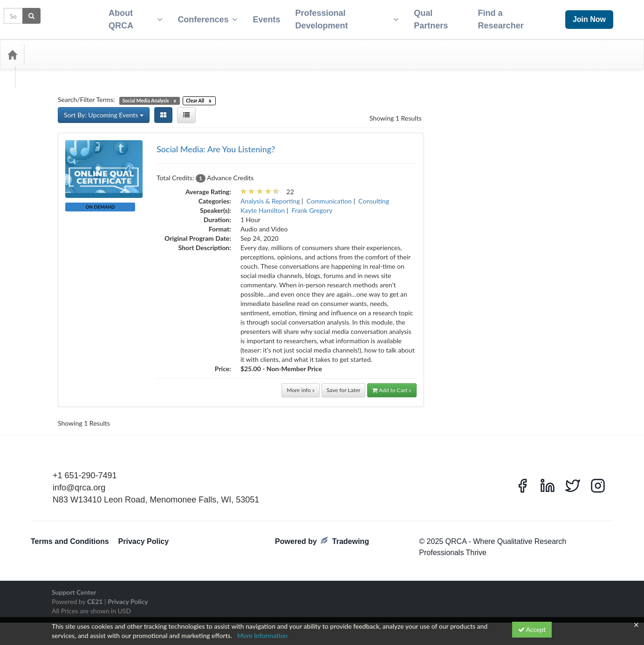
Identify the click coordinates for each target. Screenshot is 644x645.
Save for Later (344, 384)
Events (263, 17)
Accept (532, 629)
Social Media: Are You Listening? (216, 143)
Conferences (204, 17)
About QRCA (130, 17)
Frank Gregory (312, 205)
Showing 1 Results (396, 112)
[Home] (12, 49)
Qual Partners (432, 17)
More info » (301, 384)
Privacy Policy (144, 536)
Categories (51, 49)
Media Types (100, 49)
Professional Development (346, 17)
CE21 (95, 596)
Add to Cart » (392, 384)
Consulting (374, 195)
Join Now (589, 17)
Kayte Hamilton (263, 205)
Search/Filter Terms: (86, 94)
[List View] (186, 109)
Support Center (74, 587)
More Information (263, 635)
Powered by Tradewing (322, 535)
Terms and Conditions (70, 536)
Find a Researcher (504, 17)
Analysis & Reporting (270, 195)
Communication (329, 195)
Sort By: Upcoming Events (104, 109)
